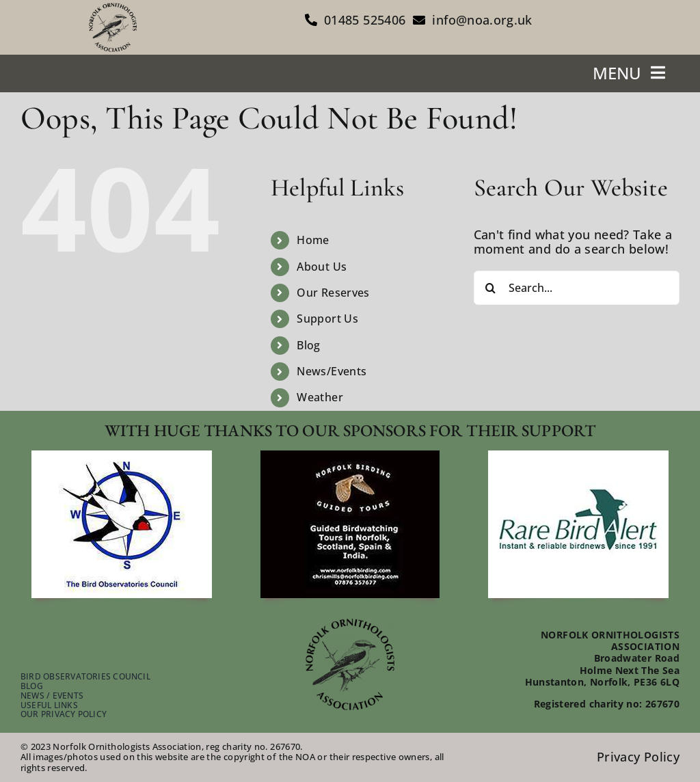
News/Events (332, 371)
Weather (320, 397)
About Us (322, 267)
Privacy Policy (638, 757)
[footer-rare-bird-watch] (578, 457)
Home (313, 240)
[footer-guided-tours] (350, 457)
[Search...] (577, 288)
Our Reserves (333, 293)
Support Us (327, 319)
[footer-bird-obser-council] (122, 457)
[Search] (491, 288)
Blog (308, 345)
